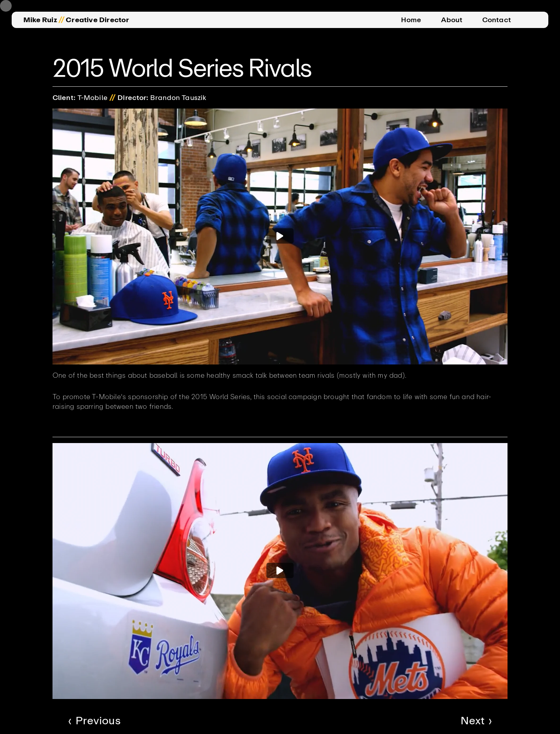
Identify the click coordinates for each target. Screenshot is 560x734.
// (61, 20)
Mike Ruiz (40, 20)
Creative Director (97, 20)
